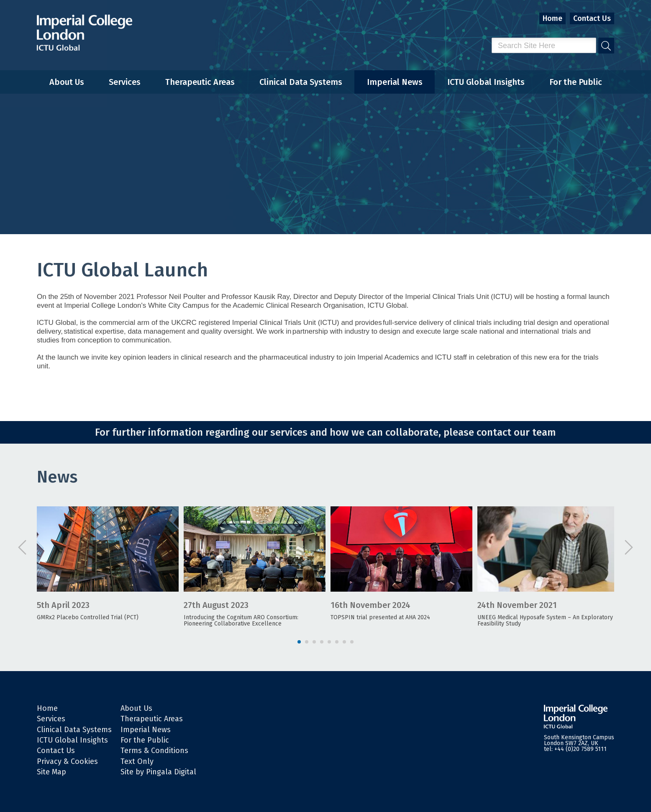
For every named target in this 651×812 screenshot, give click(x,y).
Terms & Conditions (154, 751)
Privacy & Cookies (67, 761)
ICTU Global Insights (486, 82)
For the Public (576, 82)
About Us (67, 82)
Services (125, 82)
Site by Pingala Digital (158, 772)
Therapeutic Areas (200, 82)
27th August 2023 (216, 605)
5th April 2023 (63, 605)
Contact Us (592, 18)
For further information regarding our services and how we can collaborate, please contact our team (325, 432)
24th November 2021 (517, 605)
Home (552, 18)
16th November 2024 (370, 605)
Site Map (51, 772)
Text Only (137, 761)
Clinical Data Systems (301, 82)
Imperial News (395, 82)
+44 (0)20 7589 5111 (581, 749)
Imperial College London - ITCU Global (85, 33)
